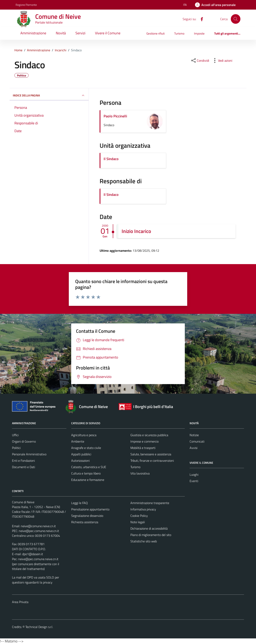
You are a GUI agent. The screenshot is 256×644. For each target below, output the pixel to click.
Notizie (194, 435)
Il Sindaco (111, 159)
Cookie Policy (139, 516)
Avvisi (193, 448)
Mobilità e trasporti (143, 448)
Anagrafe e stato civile (86, 448)
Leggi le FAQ (79, 503)
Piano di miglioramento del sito (151, 535)
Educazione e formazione (88, 480)
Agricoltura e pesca (84, 435)
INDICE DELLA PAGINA (49, 95)
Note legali (138, 522)
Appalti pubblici (81, 454)
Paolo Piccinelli (115, 116)
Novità (61, 33)
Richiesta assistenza (85, 522)
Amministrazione (33, 33)
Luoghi (194, 475)
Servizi (80, 33)
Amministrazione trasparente (150, 503)
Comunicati (197, 441)
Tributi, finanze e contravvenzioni (152, 461)
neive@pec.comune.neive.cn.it (39, 531)
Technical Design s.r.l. (39, 627)
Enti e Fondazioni (23, 461)
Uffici (15, 435)
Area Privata (20, 602)
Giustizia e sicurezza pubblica (149, 435)
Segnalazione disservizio (87, 516)
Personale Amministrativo (29, 454)
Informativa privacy (143, 509)
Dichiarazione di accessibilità (149, 528)
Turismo (179, 33)
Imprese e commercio (144, 441)
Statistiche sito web (144, 541)
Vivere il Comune (108, 33)
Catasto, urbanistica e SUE (89, 467)
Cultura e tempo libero (86, 473)
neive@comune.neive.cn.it (38, 526)
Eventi (194, 481)
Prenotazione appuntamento (90, 509)
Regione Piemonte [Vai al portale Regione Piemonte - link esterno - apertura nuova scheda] (26, 5)
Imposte (199, 33)
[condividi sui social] (200, 60)
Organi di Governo (24, 441)
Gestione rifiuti (155, 33)
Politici (16, 448)
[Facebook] (200, 19)
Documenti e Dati (23, 467)
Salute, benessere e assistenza (151, 454)
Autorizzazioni (80, 461)
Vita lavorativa (140, 473)
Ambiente (78, 441)
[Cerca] (236, 19)
